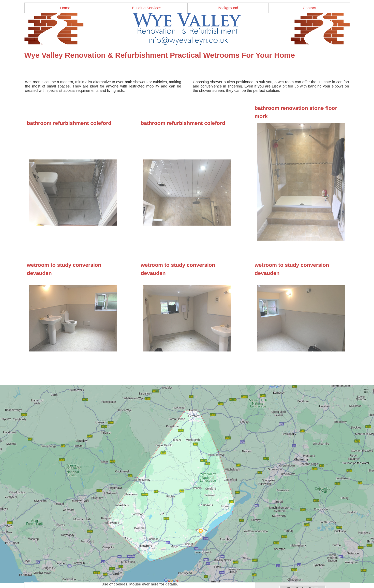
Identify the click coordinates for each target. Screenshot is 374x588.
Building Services (147, 8)
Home (65, 8)
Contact (309, 8)
